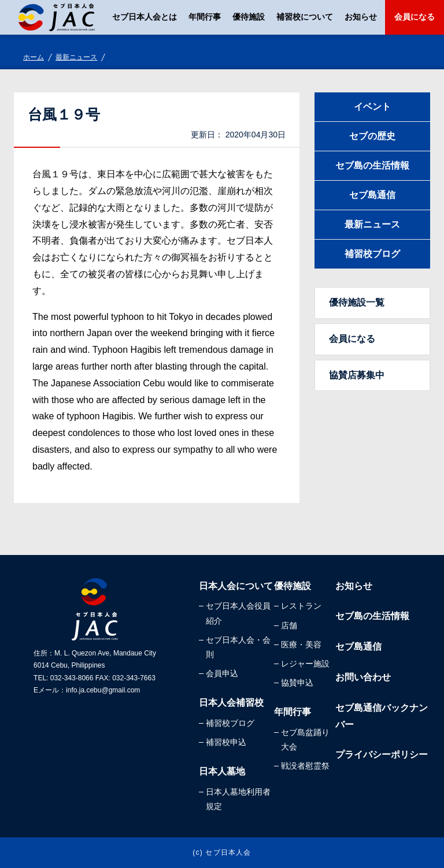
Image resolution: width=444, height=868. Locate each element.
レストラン (301, 606)
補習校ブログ (372, 254)
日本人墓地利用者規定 (238, 799)
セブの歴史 (372, 136)
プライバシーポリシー (382, 755)
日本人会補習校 (231, 703)
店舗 (289, 625)
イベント (372, 107)
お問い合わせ (363, 677)
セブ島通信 (372, 195)
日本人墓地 (222, 771)
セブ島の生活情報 (372, 165)
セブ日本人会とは (145, 17)
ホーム (34, 57)
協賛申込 (297, 683)
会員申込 (222, 673)
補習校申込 (226, 742)
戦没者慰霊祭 (305, 766)
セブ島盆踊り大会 (305, 740)
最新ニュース (76, 57)
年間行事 (205, 17)
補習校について (305, 17)
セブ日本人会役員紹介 (238, 613)
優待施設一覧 (357, 302)
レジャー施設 (305, 664)
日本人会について (236, 586)
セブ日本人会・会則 (238, 647)
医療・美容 (301, 645)
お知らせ (361, 17)
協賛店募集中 (357, 375)
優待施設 (249, 17)
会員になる (415, 17)
